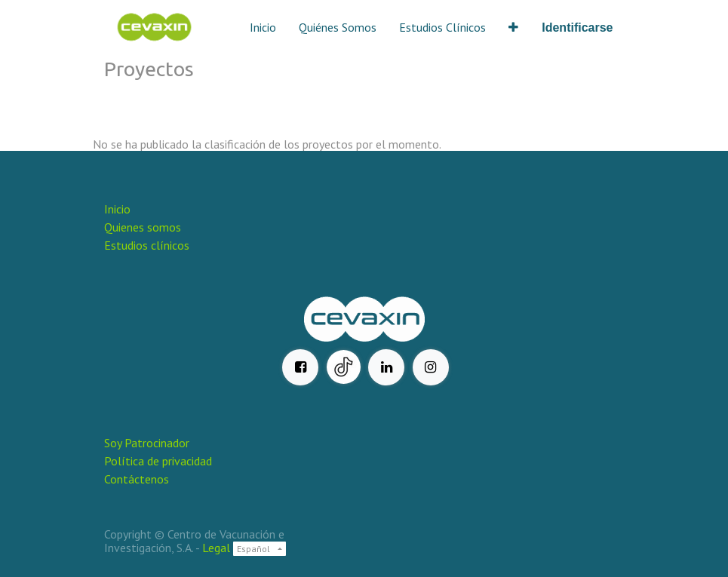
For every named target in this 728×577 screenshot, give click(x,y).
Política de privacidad (158, 461)
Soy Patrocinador (148, 443)
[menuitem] (263, 27)
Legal (216, 548)
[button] (513, 27)
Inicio (117, 209)
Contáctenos (137, 479)
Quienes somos (143, 227)
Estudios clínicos (147, 245)
